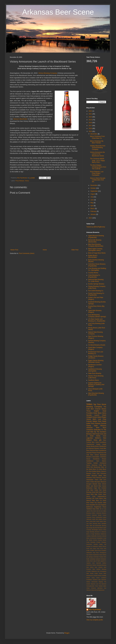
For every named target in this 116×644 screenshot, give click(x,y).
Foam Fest (96, 473)
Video (89, 404)
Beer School (94, 455)
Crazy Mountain (91, 542)
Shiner (88, 578)
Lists (93, 563)
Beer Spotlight (102, 523)
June (92, 200)
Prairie (92, 573)
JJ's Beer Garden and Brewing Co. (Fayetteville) (97, 320)
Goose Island (97, 417)
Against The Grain (91, 511)
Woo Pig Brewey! (95, 610)
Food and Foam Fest (93, 548)
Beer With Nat (90, 526)
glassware (102, 590)
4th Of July (103, 509)
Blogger (67, 633)
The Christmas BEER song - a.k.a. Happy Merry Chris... (97, 160)
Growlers (104, 550)
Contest (104, 488)
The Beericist (102, 584)
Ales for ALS (100, 511)
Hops (105, 494)
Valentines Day (102, 588)
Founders (90, 413)
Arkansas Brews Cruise (99, 515)
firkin (98, 509)
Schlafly (104, 576)
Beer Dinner (102, 484)
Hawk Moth (90, 494)
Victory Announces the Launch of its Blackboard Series (97, 154)
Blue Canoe (102, 486)
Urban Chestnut (91, 588)
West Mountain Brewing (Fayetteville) (96, 394)
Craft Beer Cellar (92, 490)
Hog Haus (96, 553)
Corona (95, 540)
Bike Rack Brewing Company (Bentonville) (96, 245)
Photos (94, 453)
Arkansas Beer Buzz (96, 428)
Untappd (89, 417)
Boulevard (103, 455)
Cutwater (104, 542)
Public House (98, 573)
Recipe (104, 459)
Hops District (103, 555)
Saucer (104, 478)
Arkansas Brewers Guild (96, 448)
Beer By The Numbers (98, 432)
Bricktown (97, 534)
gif (87, 448)
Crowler (98, 542)
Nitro (94, 569)
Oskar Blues (97, 413)
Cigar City (97, 488)
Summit (104, 423)
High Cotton (98, 494)
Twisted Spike (102, 586)
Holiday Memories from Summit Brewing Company (98, 148)
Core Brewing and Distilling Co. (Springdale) (97, 269)
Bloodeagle (95, 530)
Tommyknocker (90, 586)
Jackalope (93, 559)
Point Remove (97, 478)
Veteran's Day (90, 590)
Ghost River (98, 550)
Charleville (94, 536)
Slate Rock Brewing (95, 373)
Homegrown (103, 553)
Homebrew (96, 459)
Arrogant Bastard (92, 484)
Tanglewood (98, 507)
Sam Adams (101, 461)
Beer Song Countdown (99, 442)
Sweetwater (90, 480)
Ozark (104, 415)
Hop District (89, 555)
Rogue (104, 417)
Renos (100, 576)
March (93, 209)
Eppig (101, 544)
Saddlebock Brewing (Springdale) (95, 370)
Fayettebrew (102, 450)
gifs (100, 440)
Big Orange (89, 528)
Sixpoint (100, 503)
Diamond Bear (94, 450)
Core (105, 436)
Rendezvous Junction (92, 576)
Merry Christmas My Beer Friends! (97, 142)
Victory (27, 181)
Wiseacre (103, 482)
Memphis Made (97, 476)
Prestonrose (100, 453)
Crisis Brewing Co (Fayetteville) (94, 276)
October (93, 188)
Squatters (93, 505)
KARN (88, 476)
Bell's (95, 419)
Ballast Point (97, 421)
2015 (91, 131)
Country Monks (93, 273)
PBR (88, 573)
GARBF (92, 550)
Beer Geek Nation (98, 521)
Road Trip (93, 503)
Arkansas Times (91, 517)
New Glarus (90, 567)
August (93, 194)
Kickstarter (103, 559)
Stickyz (88, 582)
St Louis (98, 505)
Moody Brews (95, 446)
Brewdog (92, 532)
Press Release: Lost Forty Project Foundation (97, 173)
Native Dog (103, 498)
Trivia (96, 586)
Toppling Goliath (92, 463)
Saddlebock (90, 461)
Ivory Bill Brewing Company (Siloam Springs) (97, 316)
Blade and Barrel (92, 486)
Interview (89, 453)
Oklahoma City (95, 571)
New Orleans (99, 567)
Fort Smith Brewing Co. (96, 291)
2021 (91, 114)
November (94, 185)
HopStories (96, 555)
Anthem (93, 513)
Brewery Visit (91, 434)
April (92, 206)
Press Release (20, 181)
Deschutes (89, 544)
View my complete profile (95, 620)
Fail (105, 544)
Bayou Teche (103, 519)
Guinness (103, 473)
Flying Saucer (102, 546)
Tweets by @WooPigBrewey (96, 227)
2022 (91, 111)
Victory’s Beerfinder (20, 119)
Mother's (98, 438)
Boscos (101, 530)
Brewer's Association (93, 457)
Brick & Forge (90, 534)
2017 (91, 126)
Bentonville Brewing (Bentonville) (95, 241)
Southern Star (97, 580)
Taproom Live (95, 584)
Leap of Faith (96, 561)
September (94, 191)
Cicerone (99, 536)
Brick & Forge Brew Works (97, 253)
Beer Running (93, 523)
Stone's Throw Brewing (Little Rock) (96, 377)
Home (45, 250)
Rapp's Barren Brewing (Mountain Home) (96, 361)
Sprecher (104, 580)
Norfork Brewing (101, 569)
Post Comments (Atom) (27, 253)
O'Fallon (89, 571)
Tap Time (97, 404)
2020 (91, 117)
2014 (91, 218)
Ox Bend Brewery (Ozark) (97, 345)
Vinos (95, 440)
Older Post (75, 250)
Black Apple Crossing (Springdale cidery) (95, 250)
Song (93, 578)
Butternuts (103, 534)
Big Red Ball (96, 528)
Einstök (96, 544)
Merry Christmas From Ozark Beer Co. (97, 137)
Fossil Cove (99, 434)
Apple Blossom (100, 426)
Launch (97, 415)
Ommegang (103, 571)
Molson (94, 565)
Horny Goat (91, 496)
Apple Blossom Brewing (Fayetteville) (96, 237)
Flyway (89, 426)
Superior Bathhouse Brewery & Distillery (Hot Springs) (96, 385)
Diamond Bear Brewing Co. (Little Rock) (96, 280)
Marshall (98, 563)
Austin (94, 519)
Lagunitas (90, 438)
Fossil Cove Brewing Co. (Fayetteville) (96, 294)
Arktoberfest (99, 517)
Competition (100, 538)
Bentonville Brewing (101, 526)
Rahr (105, 573)
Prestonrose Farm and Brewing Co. (96, 353)
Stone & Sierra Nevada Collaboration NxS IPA (98, 180)
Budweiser (89, 488)
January (93, 214)
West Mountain (96, 482)
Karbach (98, 559)
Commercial (93, 538)
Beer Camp (89, 521)
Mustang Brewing (101, 565)
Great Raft (95, 492)
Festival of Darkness (92, 546)
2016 (91, 128)
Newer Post (14, 250)
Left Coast (95, 498)
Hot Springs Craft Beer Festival (95, 557)
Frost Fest (103, 548)
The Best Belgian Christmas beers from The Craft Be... (98, 167)
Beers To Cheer (97, 469)
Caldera (88, 536)
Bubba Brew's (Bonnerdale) (93, 256)
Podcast (89, 421)
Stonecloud (94, 582)
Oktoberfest (103, 446)
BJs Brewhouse (96, 467)
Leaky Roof (89, 561)
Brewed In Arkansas (101, 532)
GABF (88, 550)
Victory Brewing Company (48, 73)
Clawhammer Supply (93, 444)
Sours (98, 578)
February (94, 211)
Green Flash (102, 492)
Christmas (90, 430)
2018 (91, 123)
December (94, 134)
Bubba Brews (96, 471)
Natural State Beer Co (94, 500)
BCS (97, 519)
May (92, 203)
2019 (91, 120)
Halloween (89, 553)
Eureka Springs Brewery (96, 284)
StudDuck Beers (94, 380)
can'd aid (96, 590)
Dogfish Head (100, 411)
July (92, 197)
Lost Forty (102, 419)
